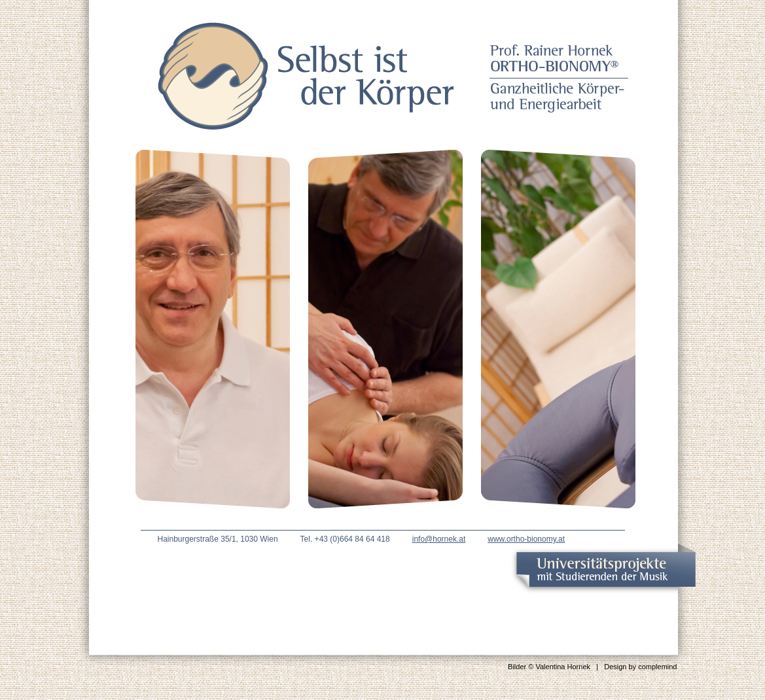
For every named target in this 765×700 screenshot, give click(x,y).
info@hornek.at (439, 539)
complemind (657, 667)
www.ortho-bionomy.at (526, 539)
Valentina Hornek (563, 667)
